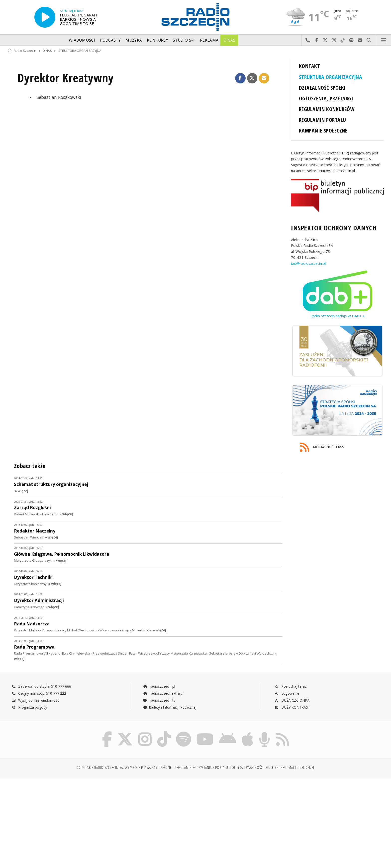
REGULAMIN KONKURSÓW (327, 109)
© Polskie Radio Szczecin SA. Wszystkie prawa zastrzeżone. (125, 768)
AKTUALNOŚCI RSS (322, 447)
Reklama (209, 40)
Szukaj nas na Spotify (351, 40)
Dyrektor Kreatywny (66, 78)
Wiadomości (82, 40)
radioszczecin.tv (159, 700)
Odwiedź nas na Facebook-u (317, 40)
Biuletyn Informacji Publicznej (170, 707)
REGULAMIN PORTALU (322, 120)
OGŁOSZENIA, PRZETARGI (326, 98)
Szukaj (369, 40)
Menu (384, 40)
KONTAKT (309, 66)
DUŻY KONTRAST (292, 707)
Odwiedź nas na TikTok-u (343, 40)
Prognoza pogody (29, 707)
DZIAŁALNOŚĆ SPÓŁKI (322, 88)
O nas (230, 40)
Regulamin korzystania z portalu (201, 768)
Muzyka (134, 40)
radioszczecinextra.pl (163, 693)
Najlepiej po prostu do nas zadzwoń (308, 40)
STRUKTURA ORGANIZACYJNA (80, 51)
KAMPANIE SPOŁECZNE (323, 130)
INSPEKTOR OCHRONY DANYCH (334, 228)
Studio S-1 (184, 40)
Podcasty (110, 40)
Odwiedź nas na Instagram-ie (334, 40)
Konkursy (157, 40)
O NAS (47, 51)
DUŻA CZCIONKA (292, 700)
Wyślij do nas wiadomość (360, 40)
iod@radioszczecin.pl (308, 263)
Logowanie (287, 693)
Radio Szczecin (22, 51)
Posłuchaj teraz (290, 686)
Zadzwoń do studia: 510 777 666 (41, 686)
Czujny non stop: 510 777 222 (39, 693)
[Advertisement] (53, 821)
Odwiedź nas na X (325, 40)
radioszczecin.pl (159, 686)
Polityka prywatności (247, 768)
